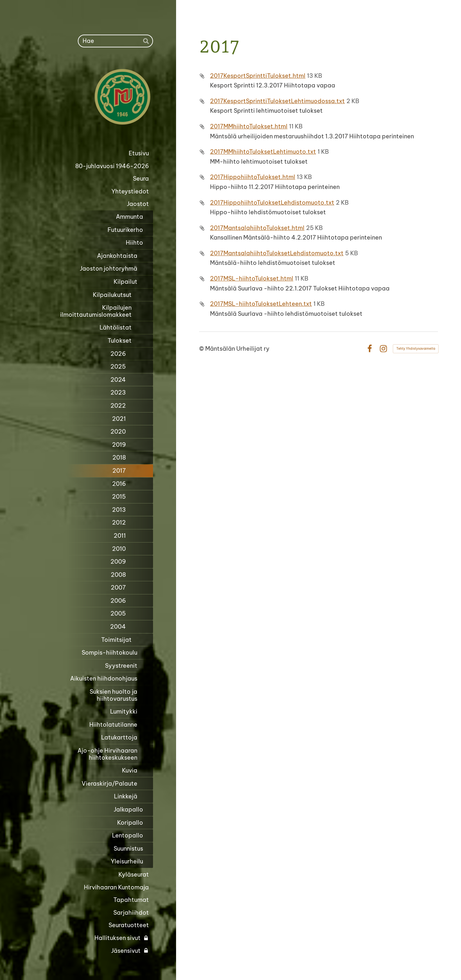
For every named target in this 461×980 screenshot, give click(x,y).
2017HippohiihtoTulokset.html (253, 177)
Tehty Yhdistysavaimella (416, 349)
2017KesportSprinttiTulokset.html (258, 76)
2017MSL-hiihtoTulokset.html (252, 278)
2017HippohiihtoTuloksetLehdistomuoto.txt (272, 203)
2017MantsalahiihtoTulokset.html (257, 228)
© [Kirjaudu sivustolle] (202, 349)
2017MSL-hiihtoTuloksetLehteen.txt (261, 304)
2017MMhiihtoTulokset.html (249, 126)
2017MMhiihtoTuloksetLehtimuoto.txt (263, 152)
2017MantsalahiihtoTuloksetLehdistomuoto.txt (277, 253)
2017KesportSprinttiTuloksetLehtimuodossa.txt (277, 101)
